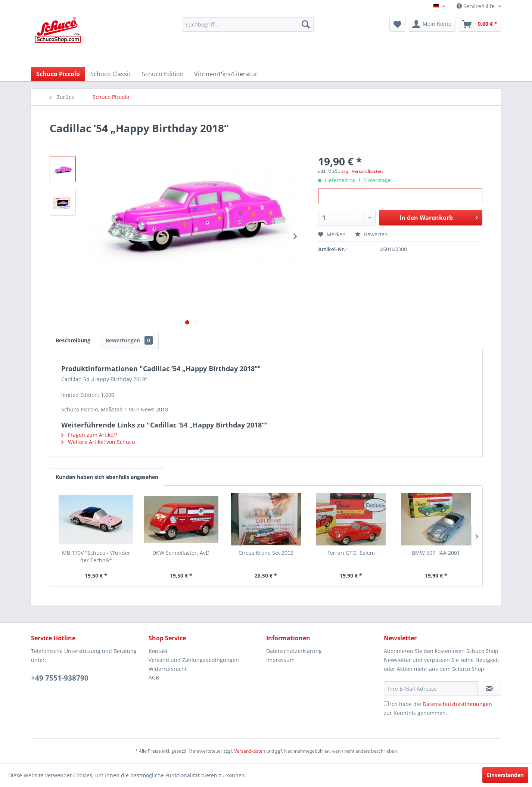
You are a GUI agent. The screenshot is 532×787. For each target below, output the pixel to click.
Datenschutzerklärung (294, 651)
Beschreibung (73, 340)
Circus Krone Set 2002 (266, 553)
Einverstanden (505, 775)
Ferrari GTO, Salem (351, 553)
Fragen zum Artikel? (89, 435)
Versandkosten (250, 751)
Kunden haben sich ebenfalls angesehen (107, 477)
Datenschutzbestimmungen (457, 704)
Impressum (280, 660)
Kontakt (158, 651)
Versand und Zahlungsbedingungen (194, 660)
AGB (154, 677)
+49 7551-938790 (60, 678)
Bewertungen (129, 340)
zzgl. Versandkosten (362, 171)
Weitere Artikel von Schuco (98, 442)
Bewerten (371, 234)
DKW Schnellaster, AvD (181, 553)
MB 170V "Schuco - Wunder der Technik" (96, 556)
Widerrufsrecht (168, 669)
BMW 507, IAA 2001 (436, 553)
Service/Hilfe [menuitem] (476, 6)
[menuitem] (248, 24)
